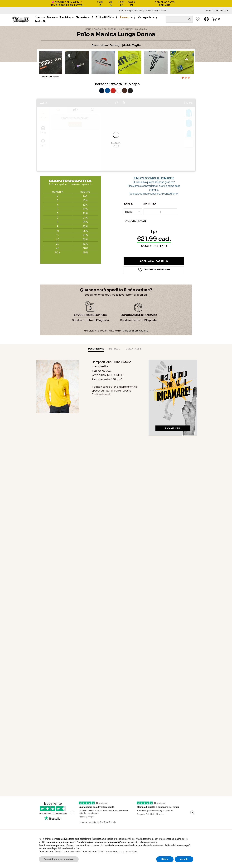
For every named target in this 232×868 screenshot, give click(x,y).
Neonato (81, 17)
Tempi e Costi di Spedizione (135, 331)
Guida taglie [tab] (134, 349)
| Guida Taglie (131, 45)
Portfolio (41, 21)
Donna (51, 17)
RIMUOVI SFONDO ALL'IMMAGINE (154, 178)
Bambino (65, 17)
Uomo (38, 17)
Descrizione (100, 45)
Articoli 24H (103, 17)
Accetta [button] (184, 859)
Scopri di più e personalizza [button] (59, 859)
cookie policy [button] (151, 842)
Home (88, 29)
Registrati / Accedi (216, 11)
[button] (216, 19)
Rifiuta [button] (165, 859)
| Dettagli (115, 45)
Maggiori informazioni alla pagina (116, 331)
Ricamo (125, 17)
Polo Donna (110, 29)
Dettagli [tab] (115, 349)
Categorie (145, 17)
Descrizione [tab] (96, 349)
